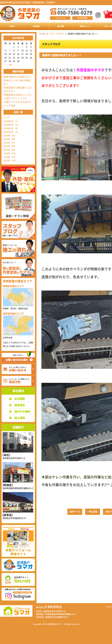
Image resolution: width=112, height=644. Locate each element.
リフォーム (60, 18)
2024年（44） (10, 139)
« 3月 (10, 65)
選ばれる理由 (22, 411)
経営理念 (20, 405)
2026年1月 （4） (11, 132)
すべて (7, 118)
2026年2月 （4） (11, 128)
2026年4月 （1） (11, 121)
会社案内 (36, 26)
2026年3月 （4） (11, 125)
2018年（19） (10, 161)
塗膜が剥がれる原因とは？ (17, 77)
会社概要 (20, 399)
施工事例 (61, 26)
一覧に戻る (93, 512)
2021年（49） (10, 150)
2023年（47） (10, 143)
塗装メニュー (85, 26)
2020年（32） (10, 153)
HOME (12, 26)
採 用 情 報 (82, 18)
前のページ (75, 512)
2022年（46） (10, 146)
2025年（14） (10, 136)
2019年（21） (10, 157)
